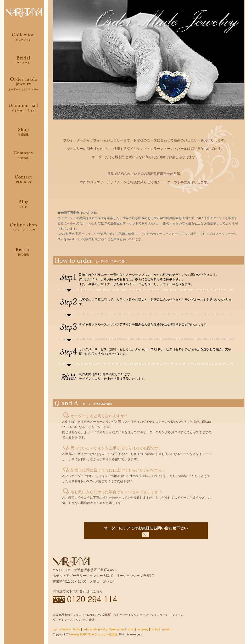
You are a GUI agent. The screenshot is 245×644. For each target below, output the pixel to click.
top (55, 629)
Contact (24, 179)
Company (24, 155)
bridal (77, 629)
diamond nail (117, 629)
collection (65, 629)
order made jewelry (95, 629)
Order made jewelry (24, 84)
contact (155, 629)
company (142, 629)
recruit (166, 629)
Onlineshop (24, 227)
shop (131, 629)
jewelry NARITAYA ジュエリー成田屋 (94, 634)
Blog (24, 203)
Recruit (24, 251)
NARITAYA (24, 12)
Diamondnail (24, 108)
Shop (24, 131)
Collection (24, 36)
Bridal (24, 60)
